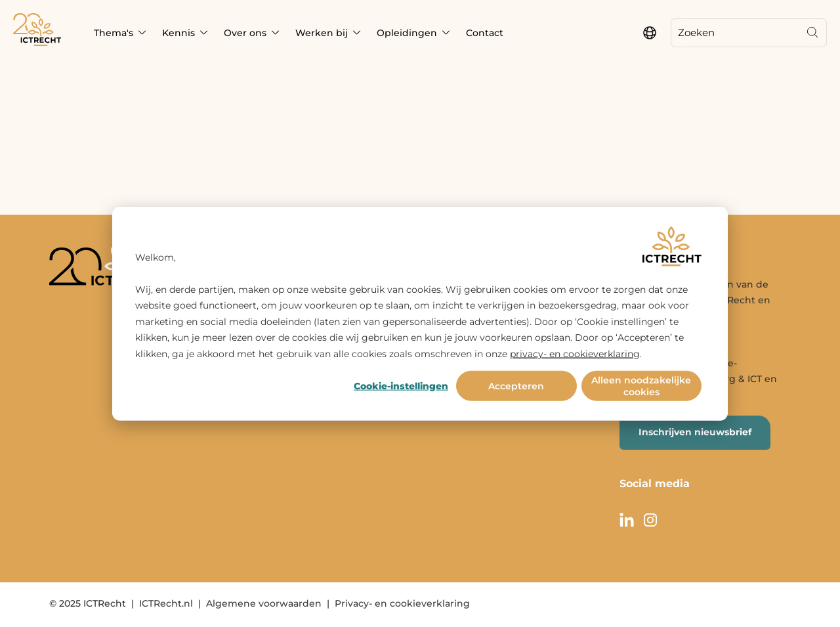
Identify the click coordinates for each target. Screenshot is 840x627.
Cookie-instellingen (401, 386)
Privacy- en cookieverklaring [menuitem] (402, 603)
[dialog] (420, 313)
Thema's (114, 33)
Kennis (178, 33)
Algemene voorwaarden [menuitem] (264, 603)
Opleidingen (407, 33)
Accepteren (516, 386)
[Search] (812, 33)
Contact (485, 33)
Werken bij (322, 33)
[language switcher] (650, 33)
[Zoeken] (735, 33)
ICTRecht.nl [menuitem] (166, 603)
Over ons (245, 33)
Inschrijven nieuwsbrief (695, 432)
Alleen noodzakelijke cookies (641, 386)
